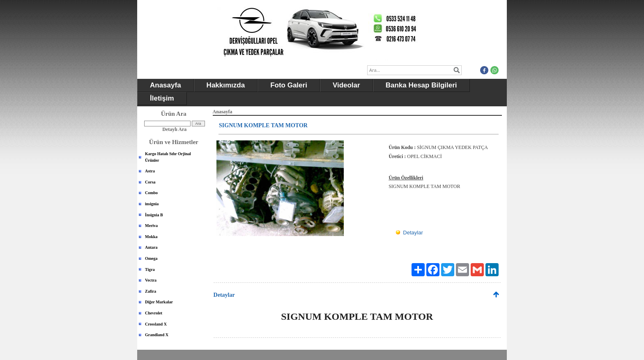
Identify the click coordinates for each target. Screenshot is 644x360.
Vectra (151, 280)
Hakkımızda (226, 85)
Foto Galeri (289, 85)
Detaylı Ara (174, 129)
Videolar (346, 85)
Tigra (150, 269)
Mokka (151, 237)
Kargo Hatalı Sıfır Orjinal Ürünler (168, 157)
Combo (151, 193)
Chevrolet (154, 313)
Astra (150, 171)
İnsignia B (154, 215)
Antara (151, 247)
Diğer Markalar (159, 302)
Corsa (150, 182)
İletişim (162, 98)
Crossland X (156, 324)
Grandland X (157, 335)
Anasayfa (166, 85)
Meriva (151, 226)
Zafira (151, 291)
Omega (151, 258)
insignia (152, 204)
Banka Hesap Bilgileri (421, 85)
